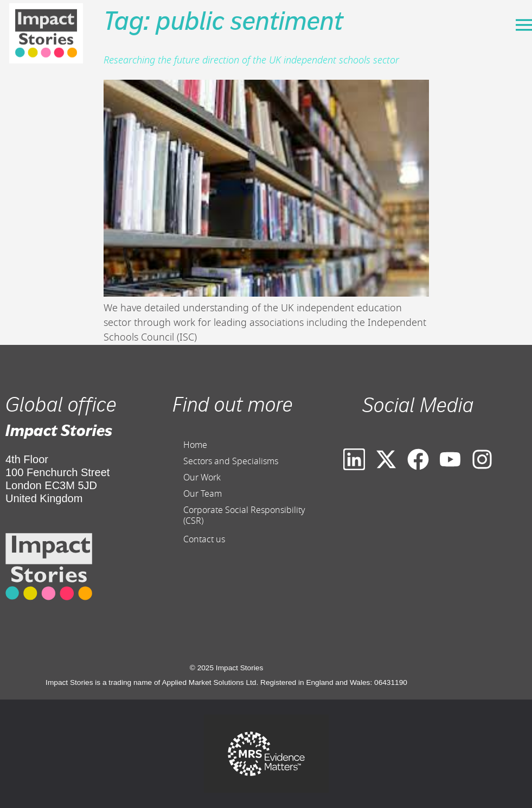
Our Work (202, 478)
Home (195, 445)
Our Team (203, 494)
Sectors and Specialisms (231, 461)
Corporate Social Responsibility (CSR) (244, 516)
